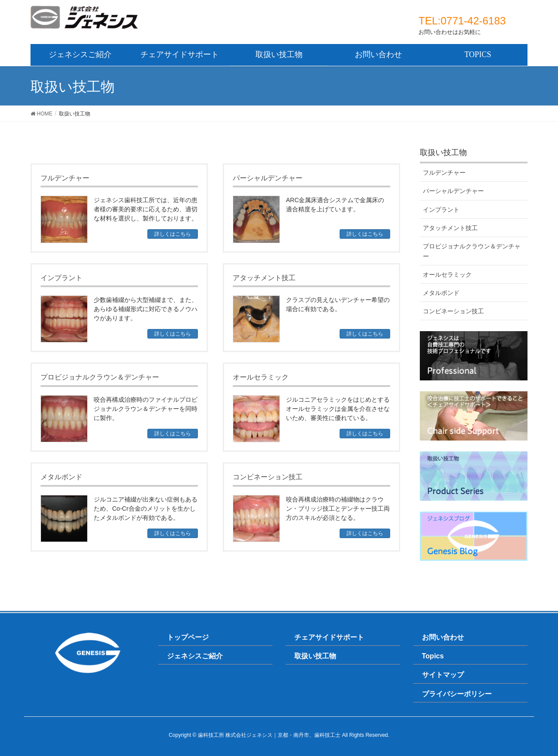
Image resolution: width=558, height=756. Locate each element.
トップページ (188, 637)
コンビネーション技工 (453, 311)
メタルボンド (441, 293)
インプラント (441, 210)
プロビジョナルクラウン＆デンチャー (472, 251)
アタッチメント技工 (450, 228)
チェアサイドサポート (329, 637)
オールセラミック (447, 275)
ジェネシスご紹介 (195, 656)
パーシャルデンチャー (453, 191)
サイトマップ (443, 675)
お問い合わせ (443, 637)
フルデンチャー (444, 173)
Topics (433, 656)
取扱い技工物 (315, 656)
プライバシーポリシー (457, 694)
